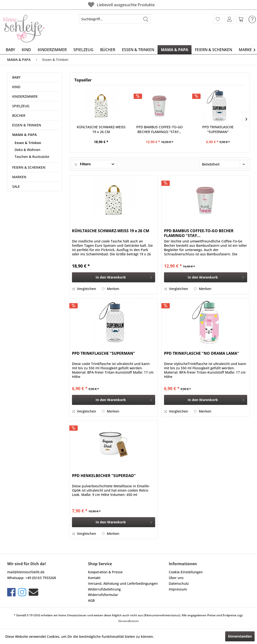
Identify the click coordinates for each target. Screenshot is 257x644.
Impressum (178, 589)
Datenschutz (179, 583)
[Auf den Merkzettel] (111, 289)
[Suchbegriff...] (115, 19)
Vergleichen (84, 289)
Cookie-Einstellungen (186, 572)
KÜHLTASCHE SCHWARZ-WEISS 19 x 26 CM (101, 129)
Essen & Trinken (28, 143)
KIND (16, 87)
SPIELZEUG (21, 106)
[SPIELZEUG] (83, 50)
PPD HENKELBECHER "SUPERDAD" (104, 476)
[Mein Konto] (229, 19)
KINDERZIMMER (25, 96)
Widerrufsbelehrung (104, 589)
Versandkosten (128, 621)
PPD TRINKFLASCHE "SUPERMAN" (218, 129)
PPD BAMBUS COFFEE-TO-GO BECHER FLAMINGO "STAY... (159, 129)
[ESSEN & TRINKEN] (138, 50)
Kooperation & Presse (105, 572)
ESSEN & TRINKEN (27, 125)
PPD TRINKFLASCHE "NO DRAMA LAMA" (202, 353)
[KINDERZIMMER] (52, 50)
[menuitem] (115, 19)
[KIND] (26, 50)
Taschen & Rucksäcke (32, 157)
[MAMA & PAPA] (175, 50)
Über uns (176, 578)
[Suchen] (146, 19)
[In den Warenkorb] (114, 277)
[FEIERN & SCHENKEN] (213, 50)
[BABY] (10, 50)
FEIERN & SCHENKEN (29, 167)
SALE (16, 186)
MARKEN (19, 177)
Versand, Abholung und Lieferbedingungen (123, 583)
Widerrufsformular (103, 595)
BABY (16, 77)
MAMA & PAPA (25, 135)
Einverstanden (240, 636)
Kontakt (94, 578)
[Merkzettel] (218, 19)
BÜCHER (19, 115)
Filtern (83, 164)
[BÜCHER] (108, 50)
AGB (91, 600)
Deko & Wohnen (27, 150)
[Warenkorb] (241, 19)
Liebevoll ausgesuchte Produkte (121, 5)
